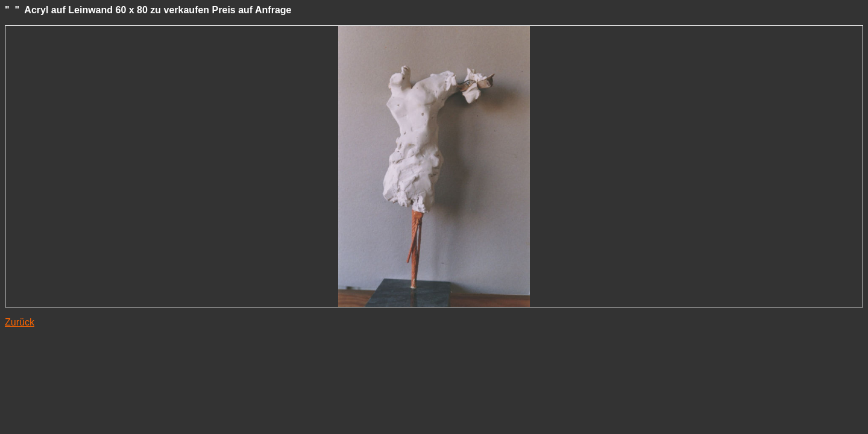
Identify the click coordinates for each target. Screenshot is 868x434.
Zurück (20, 322)
